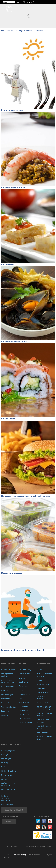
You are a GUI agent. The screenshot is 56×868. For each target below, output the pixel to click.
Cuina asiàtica (8, 419)
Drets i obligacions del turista (8, 791)
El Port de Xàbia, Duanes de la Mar (8, 681)
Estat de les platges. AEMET (44, 727)
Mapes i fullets (7, 775)
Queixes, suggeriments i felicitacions (7, 798)
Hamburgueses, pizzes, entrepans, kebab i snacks (26, 496)
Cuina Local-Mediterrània (13, 187)
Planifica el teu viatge (15, 31)
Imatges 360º (6, 711)
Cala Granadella (43, 703)
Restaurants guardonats (13, 110)
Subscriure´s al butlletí (14, 810)
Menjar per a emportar (12, 573)
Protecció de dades (14, 846)
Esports (22, 698)
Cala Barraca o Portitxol (42, 698)
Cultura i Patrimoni (8, 670)
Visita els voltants (26, 723)
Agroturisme (24, 690)
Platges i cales (43, 664)
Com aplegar (6, 759)
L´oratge (5, 755)
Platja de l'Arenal (8, 687)
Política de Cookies (35, 855)
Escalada (22, 678)
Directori (29, 31)
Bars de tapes (8, 265)
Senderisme (23, 682)
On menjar (39, 31)
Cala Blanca (41, 688)
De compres (24, 711)
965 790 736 (8, 855)
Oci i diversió (24, 715)
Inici (3, 31)
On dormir (5, 767)
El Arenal (40, 680)
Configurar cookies (29, 846)
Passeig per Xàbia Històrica (8, 675)
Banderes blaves (43, 732)
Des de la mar (24, 674)
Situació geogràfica (8, 751)
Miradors (5, 691)
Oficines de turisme (9, 771)
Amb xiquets (24, 706)
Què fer (22, 664)
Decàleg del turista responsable (8, 784)
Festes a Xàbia (6, 703)
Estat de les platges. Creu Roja (44, 721)
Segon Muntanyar (43, 684)
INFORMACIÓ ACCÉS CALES (44, 738)
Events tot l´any (25, 670)
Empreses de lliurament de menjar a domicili (23, 650)
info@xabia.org (20, 855)
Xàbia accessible (7, 805)
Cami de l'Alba (24, 694)
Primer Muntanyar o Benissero (44, 675)
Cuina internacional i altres (14, 342)
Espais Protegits (7, 695)
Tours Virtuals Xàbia (9, 707)
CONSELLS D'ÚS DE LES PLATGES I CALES (45, 708)
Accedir (9, 822)
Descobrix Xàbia (8, 664)
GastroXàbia (6, 699)
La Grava (40, 670)
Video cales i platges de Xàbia (44, 715)
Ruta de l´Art (24, 702)
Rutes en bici (24, 686)
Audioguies (5, 715)
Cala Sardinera (42, 692)
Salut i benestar (25, 719)
